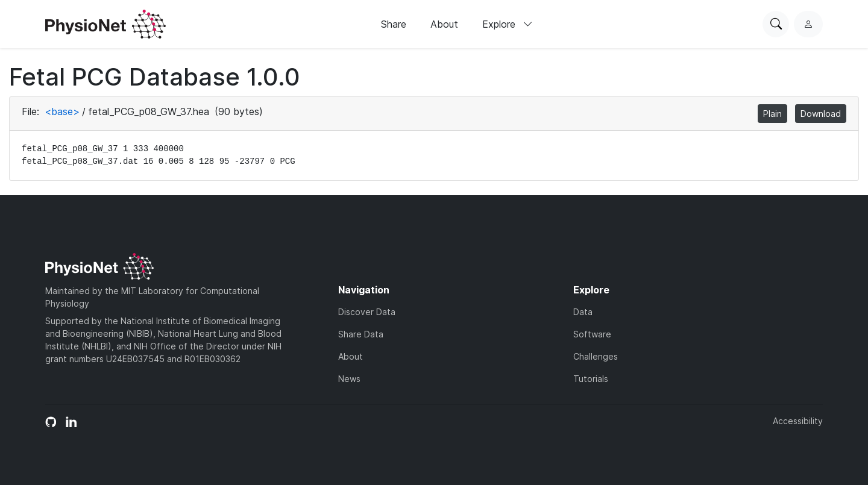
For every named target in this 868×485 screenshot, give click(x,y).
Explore (508, 24)
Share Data (361, 334)
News (349, 379)
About (444, 24)
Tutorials (591, 379)
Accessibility (798, 421)
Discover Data (367, 312)
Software (592, 334)
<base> (62, 111)
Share (394, 24)
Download (821, 114)
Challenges (596, 356)
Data (583, 312)
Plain (772, 114)
